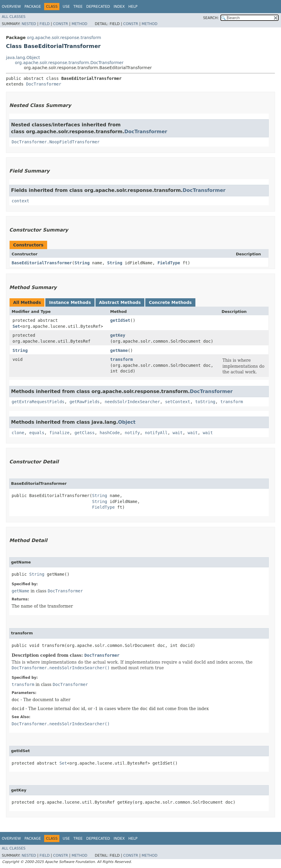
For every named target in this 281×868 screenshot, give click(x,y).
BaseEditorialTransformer (42, 263)
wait (178, 433)
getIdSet (120, 320)
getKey (118, 335)
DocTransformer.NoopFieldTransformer (56, 142)
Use (66, 7)
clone (18, 433)
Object (127, 422)
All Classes (14, 17)
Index (119, 7)
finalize (59, 433)
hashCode (110, 433)
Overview (11, 7)
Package (33, 7)
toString (205, 402)
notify (132, 433)
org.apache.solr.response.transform (64, 38)
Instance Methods (70, 302)
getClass (85, 433)
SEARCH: (211, 18)
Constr (61, 24)
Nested (29, 24)
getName (119, 350)
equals (37, 433)
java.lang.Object (23, 58)
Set (16, 326)
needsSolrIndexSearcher (132, 402)
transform (121, 359)
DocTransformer (44, 84)
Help (133, 7)
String (82, 263)
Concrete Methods (170, 302)
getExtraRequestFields (38, 402)
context (20, 201)
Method (79, 24)
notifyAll (156, 433)
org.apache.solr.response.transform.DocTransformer (69, 63)
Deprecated (98, 7)
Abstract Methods (120, 302)
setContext (177, 402)
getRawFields (85, 402)
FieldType (169, 263)
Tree (78, 7)
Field (44, 24)
